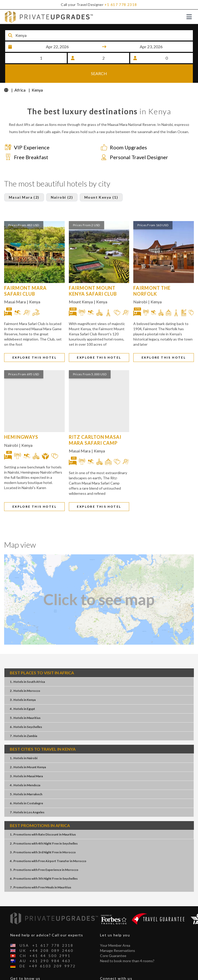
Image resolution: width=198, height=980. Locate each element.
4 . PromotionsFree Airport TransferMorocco (48, 844)
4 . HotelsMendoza (25, 768)
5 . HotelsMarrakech (26, 777)
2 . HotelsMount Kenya (28, 750)
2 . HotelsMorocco (25, 674)
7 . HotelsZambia (23, 719)
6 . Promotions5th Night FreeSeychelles (44, 861)
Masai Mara (15, 285)
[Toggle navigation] (189, 17)
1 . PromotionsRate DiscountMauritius (43, 817)
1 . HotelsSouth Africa (27, 665)
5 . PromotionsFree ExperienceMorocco (44, 853)
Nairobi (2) (62, 180)
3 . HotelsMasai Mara (26, 759)
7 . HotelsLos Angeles (27, 795)
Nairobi (140, 285)
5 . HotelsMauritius (25, 701)
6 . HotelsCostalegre (26, 786)
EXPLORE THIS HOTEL (34, 340)
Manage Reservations (118, 934)
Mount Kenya (81, 285)
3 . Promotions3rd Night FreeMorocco (43, 835)
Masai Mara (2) (24, 180)
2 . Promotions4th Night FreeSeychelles (44, 826)
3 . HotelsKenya (23, 683)
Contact (17, 977)
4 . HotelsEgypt (22, 692)
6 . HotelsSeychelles (26, 710)
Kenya (35, 285)
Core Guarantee (113, 939)
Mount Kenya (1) (101, 180)
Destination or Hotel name (44, 29)
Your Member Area (115, 929)
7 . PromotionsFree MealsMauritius (40, 870)
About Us (18, 972)
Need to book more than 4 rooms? (127, 944)
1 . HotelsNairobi (24, 741)
